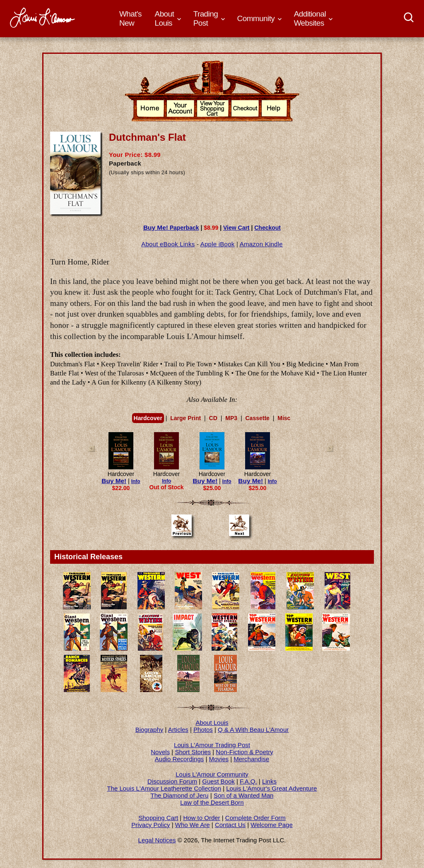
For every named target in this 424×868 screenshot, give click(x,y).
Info (136, 481)
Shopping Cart (158, 818)
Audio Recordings (179, 759)
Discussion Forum (172, 781)
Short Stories (193, 752)
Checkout (267, 228)
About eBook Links (168, 244)
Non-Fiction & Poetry (244, 752)
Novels (160, 752)
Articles (178, 730)
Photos (203, 730)
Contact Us (230, 825)
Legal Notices (157, 840)
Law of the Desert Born (212, 802)
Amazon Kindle (261, 244)
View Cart (236, 228)
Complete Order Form (255, 818)
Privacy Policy (151, 825)
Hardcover (148, 418)
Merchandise (251, 759)
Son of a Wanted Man (244, 795)
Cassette (257, 418)
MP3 (231, 418)
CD (213, 418)
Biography (149, 730)
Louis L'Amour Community (212, 774)
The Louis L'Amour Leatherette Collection (164, 788)
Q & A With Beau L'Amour (253, 730)
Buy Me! (114, 481)
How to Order (201, 818)
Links (269, 781)
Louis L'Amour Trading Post (212, 745)
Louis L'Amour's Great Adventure (271, 788)
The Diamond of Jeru (180, 795)
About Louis (212, 723)
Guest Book (218, 781)
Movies (219, 759)
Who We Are (193, 825)
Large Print (185, 418)
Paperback (171, 228)
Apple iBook (218, 244)
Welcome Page (271, 825)
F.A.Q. (248, 781)
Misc (284, 418)
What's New (130, 18)
